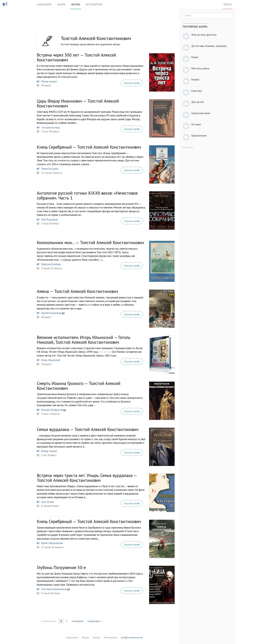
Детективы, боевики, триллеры (209, 46)
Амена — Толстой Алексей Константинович (77, 291)
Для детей (198, 102)
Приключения (199, 136)
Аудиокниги (44, 4)
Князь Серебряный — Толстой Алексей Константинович (89, 147)
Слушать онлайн (132, 83)
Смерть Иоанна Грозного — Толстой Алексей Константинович (79, 386)
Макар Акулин (49, 81)
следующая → (95, 621)
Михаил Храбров (51, 410)
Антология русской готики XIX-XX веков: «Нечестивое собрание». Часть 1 (87, 195)
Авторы (76, 4)
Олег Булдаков (49, 220)
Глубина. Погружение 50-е (61, 567)
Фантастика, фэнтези (204, 35)
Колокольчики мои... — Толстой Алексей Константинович (90, 243)
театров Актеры (50, 127)
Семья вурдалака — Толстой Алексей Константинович (88, 429)
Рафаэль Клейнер (51, 264)
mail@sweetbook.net (132, 637)
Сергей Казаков (50, 313)
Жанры (61, 4)
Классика (197, 91)
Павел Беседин (50, 169)
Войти (228, 4)
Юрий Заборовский (52, 543)
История (196, 124)
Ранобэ (195, 80)
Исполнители (94, 4)
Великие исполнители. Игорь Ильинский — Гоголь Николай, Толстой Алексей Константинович (84, 340)
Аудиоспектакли (201, 113)
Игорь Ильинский (51, 360)
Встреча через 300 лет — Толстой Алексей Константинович (76, 57)
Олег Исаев (47, 502)
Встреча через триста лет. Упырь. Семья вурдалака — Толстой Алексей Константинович (87, 478)
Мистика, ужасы (200, 68)
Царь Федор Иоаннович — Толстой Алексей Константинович (78, 103)
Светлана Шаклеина (53, 589)
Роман (195, 57)
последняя (77, 621)
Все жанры (188, 147)
